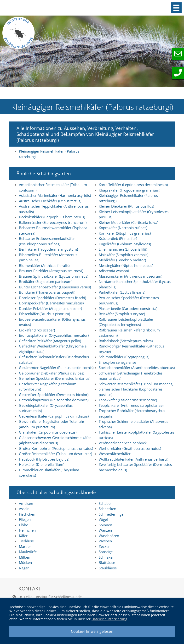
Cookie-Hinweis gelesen (92, 631)
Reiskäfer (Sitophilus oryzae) (122, 314)
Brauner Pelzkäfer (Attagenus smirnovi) (51, 271)
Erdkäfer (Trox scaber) (37, 330)
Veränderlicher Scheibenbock (123, 443)
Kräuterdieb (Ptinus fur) (118, 238)
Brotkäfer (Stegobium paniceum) (46, 281)
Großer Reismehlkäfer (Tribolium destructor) (55, 454)
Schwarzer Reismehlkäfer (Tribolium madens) (136, 384)
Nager (24, 568)
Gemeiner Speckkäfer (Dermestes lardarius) (55, 378)
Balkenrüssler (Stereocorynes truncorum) (53, 222)
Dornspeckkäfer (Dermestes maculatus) (51, 303)
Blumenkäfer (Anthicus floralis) (44, 265)
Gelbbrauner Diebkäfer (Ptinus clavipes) (52, 373)
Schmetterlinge (111, 514)
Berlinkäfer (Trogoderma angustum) (48, 249)
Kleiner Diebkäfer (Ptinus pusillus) (126, 206)
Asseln (24, 509)
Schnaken (107, 557)
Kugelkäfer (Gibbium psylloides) (125, 244)
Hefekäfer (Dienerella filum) (42, 464)
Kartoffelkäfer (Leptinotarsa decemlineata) (133, 185)
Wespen (105, 541)
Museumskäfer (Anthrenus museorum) (130, 276)
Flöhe (23, 525)
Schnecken (107, 509)
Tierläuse (26, 541)
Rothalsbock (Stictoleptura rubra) (126, 341)
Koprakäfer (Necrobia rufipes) (123, 228)
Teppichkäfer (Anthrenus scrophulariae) (131, 405)
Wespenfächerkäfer (115, 454)
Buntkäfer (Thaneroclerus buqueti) (47, 292)
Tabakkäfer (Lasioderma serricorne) (128, 400)
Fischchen (27, 514)
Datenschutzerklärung (109, 619)
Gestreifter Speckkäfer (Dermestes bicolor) (54, 395)
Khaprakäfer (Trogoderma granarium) (129, 190)
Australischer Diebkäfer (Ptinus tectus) (50, 201)
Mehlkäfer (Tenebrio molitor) (122, 260)
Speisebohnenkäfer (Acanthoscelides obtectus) (137, 368)
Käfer (23, 536)
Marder (25, 546)
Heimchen (27, 530)
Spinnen (105, 525)
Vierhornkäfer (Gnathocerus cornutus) (130, 448)
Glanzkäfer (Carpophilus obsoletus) (48, 432)
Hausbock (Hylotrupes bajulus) (44, 459)
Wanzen (105, 530)
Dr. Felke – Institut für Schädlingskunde (50, 597)
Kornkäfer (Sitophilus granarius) (125, 233)
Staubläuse (108, 568)
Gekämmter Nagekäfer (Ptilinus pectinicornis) (56, 368)
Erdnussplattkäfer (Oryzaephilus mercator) (54, 335)
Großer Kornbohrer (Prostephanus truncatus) (56, 448)
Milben (25, 557)
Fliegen (25, 519)
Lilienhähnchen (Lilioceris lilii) (123, 249)
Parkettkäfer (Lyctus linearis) (122, 292)
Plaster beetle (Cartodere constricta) (128, 308)
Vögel (103, 519)
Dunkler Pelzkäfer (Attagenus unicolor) (50, 308)
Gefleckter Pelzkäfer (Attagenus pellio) (50, 341)
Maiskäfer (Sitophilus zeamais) (124, 255)
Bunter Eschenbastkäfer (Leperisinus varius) (55, 287)
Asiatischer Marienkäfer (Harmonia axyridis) (55, 195)
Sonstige (106, 552)
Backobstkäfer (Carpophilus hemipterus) (52, 217)
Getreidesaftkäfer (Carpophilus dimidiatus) (54, 416)
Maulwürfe (28, 552)
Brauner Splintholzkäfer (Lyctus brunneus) (54, 276)
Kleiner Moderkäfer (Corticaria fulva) (128, 222)
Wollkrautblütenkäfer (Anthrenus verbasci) (133, 459)
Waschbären (109, 536)
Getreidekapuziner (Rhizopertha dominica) (54, 400)
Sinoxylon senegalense (117, 362)
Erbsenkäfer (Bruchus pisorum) (44, 314)
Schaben (106, 503)
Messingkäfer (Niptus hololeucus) (126, 265)
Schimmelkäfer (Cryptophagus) (124, 357)
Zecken (105, 546)
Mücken (25, 562)
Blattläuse (107, 562)
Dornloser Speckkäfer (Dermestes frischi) (52, 298)
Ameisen (26, 503)
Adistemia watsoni (114, 271)
